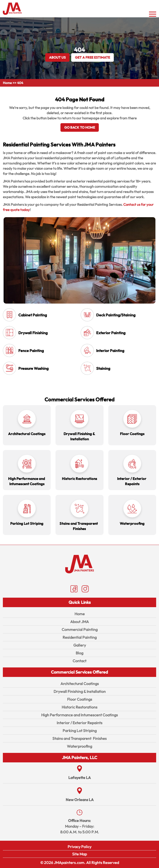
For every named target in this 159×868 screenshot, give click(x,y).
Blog (79, 653)
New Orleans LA (80, 800)
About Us (57, 57)
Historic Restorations (79, 707)
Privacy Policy (79, 847)
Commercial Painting (80, 629)
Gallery (80, 645)
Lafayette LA (79, 778)
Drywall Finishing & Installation (80, 691)
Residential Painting (80, 637)
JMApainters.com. (70, 863)
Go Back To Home (80, 127)
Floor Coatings (80, 699)
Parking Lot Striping (80, 731)
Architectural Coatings (80, 684)
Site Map (79, 854)
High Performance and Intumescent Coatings (79, 715)
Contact (79, 661)
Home (7, 83)
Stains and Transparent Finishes (79, 738)
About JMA (79, 622)
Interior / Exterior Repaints (79, 723)
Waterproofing (79, 746)
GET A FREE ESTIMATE (92, 57)
